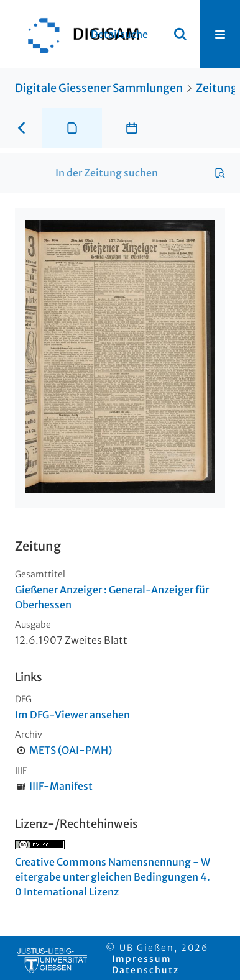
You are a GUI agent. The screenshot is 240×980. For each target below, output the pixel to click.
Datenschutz (145, 970)
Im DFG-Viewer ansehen (72, 715)
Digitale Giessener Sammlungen (99, 88)
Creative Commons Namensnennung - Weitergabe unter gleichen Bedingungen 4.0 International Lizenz (113, 877)
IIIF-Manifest (61, 786)
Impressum (142, 959)
